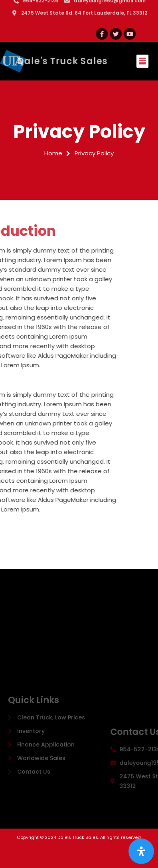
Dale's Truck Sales (55, 61)
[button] (143, 61)
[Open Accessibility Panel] (141, 851)
